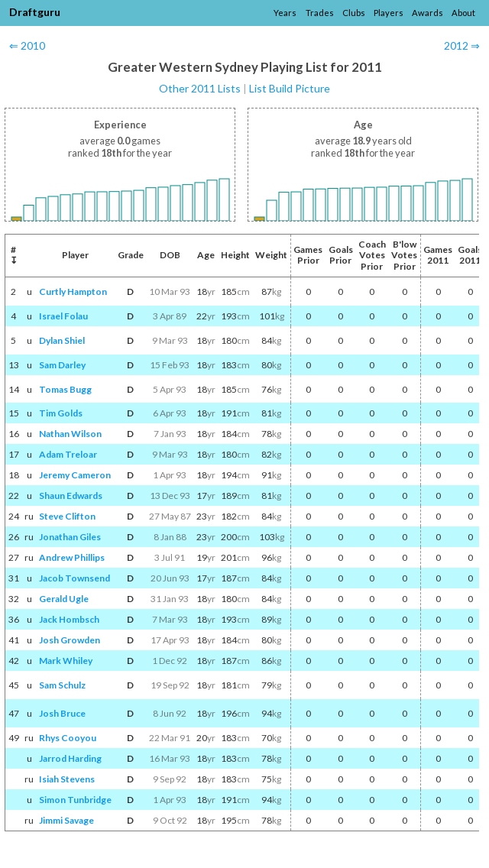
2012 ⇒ (462, 45)
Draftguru (35, 12)
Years (285, 13)
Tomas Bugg (65, 389)
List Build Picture (290, 88)
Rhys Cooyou (68, 738)
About (463, 13)
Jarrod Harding (70, 758)
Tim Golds (61, 413)
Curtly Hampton (73, 291)
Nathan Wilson (70, 434)
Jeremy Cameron (75, 475)
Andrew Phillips (72, 557)
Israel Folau (63, 316)
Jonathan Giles (70, 537)
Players (389, 13)
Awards (427, 13)
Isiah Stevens (67, 779)
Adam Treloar (68, 454)
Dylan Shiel (62, 340)
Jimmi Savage (66, 820)
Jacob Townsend (74, 578)
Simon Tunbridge (75, 800)
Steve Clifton (67, 516)
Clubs (354, 13)
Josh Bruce (62, 713)
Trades (320, 13)
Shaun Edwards (71, 496)
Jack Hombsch (69, 619)
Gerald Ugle (64, 599)
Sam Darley (62, 365)
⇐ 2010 (27, 45)
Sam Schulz (62, 685)
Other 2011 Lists (200, 88)
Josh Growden (70, 640)
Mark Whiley (66, 661)
